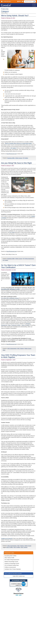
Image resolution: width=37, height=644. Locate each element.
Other (4, 350)
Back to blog (5, 9)
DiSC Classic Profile (9, 558)
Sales (9, 325)
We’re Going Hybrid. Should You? (15, 15)
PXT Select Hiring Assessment (12, 560)
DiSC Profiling (17, 547)
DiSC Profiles (10, 547)
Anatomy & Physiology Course (12, 563)
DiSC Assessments (12, 349)
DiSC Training (20, 349)
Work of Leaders (26, 325)
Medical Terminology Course (11, 562)
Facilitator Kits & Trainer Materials (13, 569)
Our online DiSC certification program (10, 298)
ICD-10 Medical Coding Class (12, 565)
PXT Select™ (14, 148)
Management (4, 325)
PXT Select (25, 158)
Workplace (28, 324)
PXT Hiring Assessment (28, 259)
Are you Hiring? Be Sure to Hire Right (16, 163)
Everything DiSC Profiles (10, 556)
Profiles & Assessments (10, 567)
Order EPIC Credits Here (19, 576)
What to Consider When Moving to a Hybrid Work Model (18, 143)
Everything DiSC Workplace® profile (10, 289)
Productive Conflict (16, 325)
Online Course (19, 158)
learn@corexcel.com (12, 154)
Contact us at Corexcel (7, 538)
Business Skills (11, 158)
